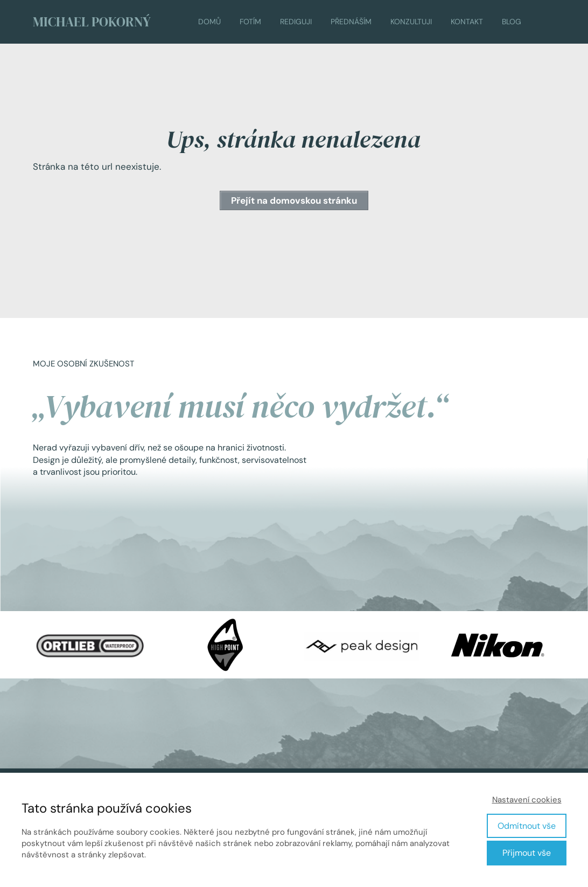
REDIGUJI (296, 22)
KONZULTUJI (411, 22)
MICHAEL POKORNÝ (92, 22)
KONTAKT (467, 22)
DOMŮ (209, 22)
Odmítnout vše (527, 826)
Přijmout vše (527, 853)
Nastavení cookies (527, 800)
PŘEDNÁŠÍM (351, 22)
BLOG (512, 22)
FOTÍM (250, 22)
